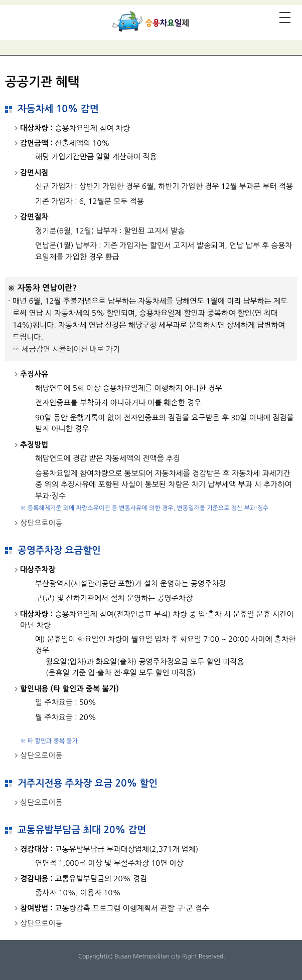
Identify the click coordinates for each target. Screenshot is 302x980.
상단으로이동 (41, 523)
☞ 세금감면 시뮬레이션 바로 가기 (66, 349)
